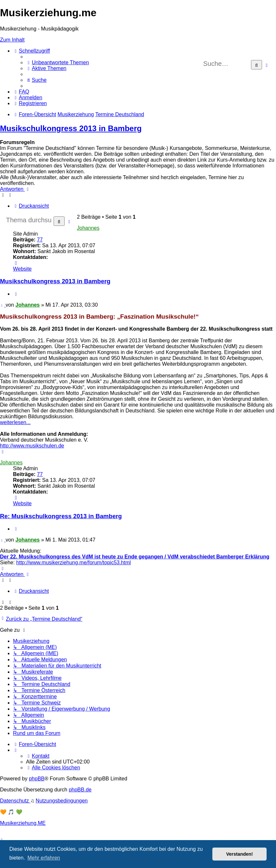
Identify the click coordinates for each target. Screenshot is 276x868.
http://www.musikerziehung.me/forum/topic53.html (74, 562)
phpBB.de (80, 790)
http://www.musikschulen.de (32, 446)
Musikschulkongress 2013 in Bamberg (71, 128)
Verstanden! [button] (240, 854)
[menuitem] (57, 62)
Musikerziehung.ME (23, 823)
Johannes (88, 228)
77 (40, 240)
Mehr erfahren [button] (44, 858)
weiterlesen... (15, 422)
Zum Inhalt (12, 40)
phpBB (37, 779)
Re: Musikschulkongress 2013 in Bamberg (61, 516)
